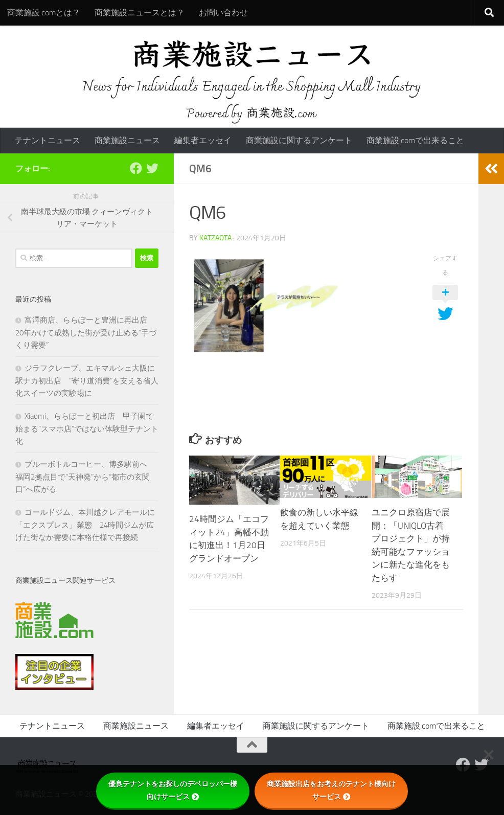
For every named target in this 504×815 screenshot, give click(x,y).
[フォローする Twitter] (152, 168)
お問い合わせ (223, 13)
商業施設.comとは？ (44, 13)
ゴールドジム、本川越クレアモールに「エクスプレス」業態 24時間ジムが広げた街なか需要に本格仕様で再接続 (85, 525)
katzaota (215, 238)
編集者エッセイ (203, 140)
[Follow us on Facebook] (136, 168)
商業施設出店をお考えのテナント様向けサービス (331, 790)
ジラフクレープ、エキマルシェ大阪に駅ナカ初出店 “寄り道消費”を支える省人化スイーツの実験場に (87, 381)
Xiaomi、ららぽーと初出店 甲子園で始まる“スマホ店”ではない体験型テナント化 (87, 429)
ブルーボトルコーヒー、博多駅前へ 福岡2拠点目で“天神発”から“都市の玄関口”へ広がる (85, 477)
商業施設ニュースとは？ (140, 13)
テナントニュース (48, 140)
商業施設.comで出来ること (415, 140)
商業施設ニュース (127, 140)
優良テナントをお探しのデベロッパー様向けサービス (173, 790)
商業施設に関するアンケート (299, 140)
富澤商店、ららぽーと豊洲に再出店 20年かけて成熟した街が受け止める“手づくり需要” (86, 333)
